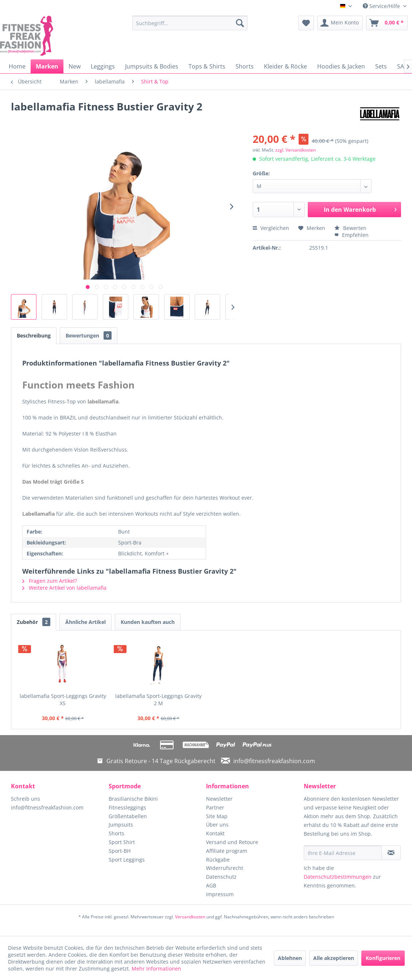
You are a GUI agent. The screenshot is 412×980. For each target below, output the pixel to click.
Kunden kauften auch (148, 622)
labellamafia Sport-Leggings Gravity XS (63, 700)
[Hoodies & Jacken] (341, 66)
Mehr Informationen (156, 969)
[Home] (17, 66)
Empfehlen (351, 235)
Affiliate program (227, 851)
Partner (215, 807)
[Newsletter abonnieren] (391, 853)
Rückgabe (218, 860)
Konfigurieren (383, 958)
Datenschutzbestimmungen (338, 877)
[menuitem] (190, 23)
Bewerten (350, 228)
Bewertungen (89, 335)
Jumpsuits (121, 825)
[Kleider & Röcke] (285, 66)
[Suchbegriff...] (190, 23)
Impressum (220, 894)
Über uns (217, 825)
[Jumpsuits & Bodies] (152, 66)
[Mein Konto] (340, 23)
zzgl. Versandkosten (296, 150)
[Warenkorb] (387, 23)
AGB (211, 885)
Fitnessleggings (127, 807)
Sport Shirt (122, 842)
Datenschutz (221, 877)
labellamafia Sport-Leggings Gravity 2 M (158, 700)
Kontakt (215, 833)
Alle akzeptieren (334, 958)
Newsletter (219, 799)
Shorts (116, 833)
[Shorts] (245, 66)
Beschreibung (34, 335)
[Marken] (47, 66)
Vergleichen (271, 228)
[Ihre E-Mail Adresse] (343, 853)
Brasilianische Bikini (133, 799)
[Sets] (381, 66)
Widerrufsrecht (225, 868)
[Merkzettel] (306, 23)
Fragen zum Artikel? (50, 581)
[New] (75, 66)
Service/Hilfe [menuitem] (382, 6)
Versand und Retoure (232, 842)
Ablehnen (290, 958)
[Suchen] (240, 23)
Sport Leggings (127, 860)
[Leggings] (103, 66)
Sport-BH (120, 851)
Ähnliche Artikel (85, 622)
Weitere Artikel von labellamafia (64, 588)
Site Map (217, 816)
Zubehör (34, 622)
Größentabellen (128, 816)
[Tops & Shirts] (207, 66)
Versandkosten (190, 917)
